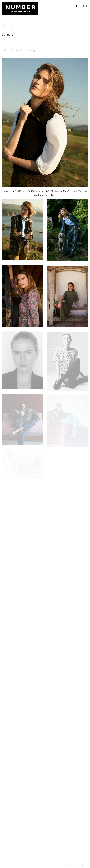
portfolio (8, 25)
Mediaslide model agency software (78, 865)
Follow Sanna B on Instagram (21, 50)
